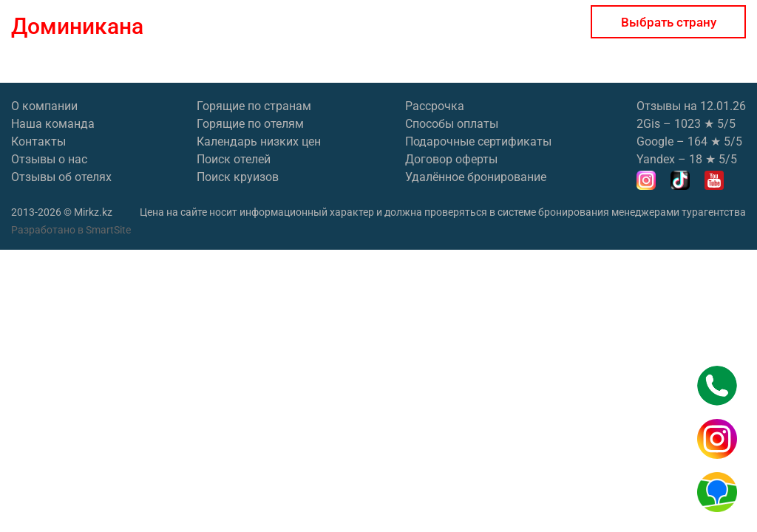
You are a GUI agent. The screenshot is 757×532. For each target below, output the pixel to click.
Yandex (656, 159)
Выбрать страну (669, 22)
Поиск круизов (238, 177)
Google (655, 141)
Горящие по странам (254, 106)
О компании (44, 106)
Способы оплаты (452, 124)
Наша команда (53, 124)
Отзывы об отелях (61, 177)
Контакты (38, 141)
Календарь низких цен (259, 141)
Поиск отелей (234, 159)
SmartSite (108, 230)
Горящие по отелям (250, 124)
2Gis (648, 124)
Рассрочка (435, 106)
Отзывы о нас (49, 159)
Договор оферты (451, 159)
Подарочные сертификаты (478, 141)
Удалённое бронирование (476, 177)
